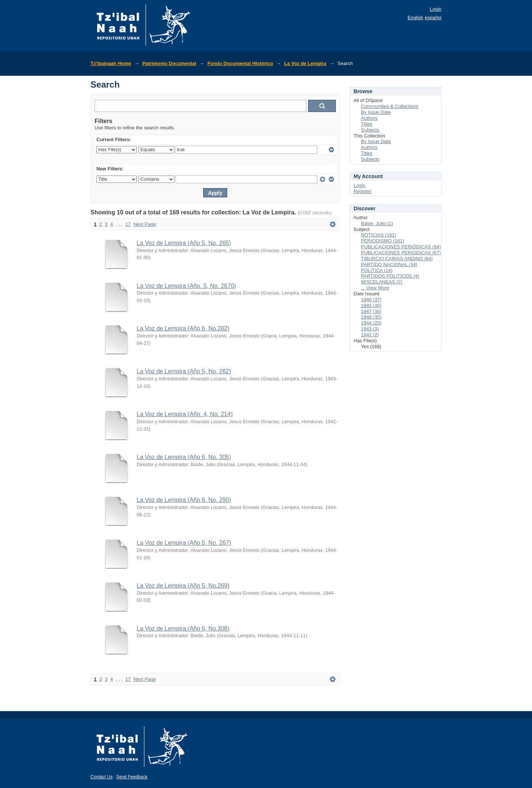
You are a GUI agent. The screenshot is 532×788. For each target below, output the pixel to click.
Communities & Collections (390, 106)
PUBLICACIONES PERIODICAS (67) (401, 253)
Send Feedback (132, 777)
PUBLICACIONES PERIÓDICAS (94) (401, 247)
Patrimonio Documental (169, 63)
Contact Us (102, 777)
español (433, 18)
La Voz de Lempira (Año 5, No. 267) (184, 543)
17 (128, 224)
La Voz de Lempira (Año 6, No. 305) (184, 457)
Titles (367, 124)
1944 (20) (371, 323)
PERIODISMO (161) (383, 241)
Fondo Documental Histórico (240, 63)
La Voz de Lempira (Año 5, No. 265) (184, 243)
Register (362, 191)
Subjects (370, 130)
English (415, 18)
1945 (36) (371, 305)
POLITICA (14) (377, 270)
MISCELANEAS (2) (382, 282)
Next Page (145, 224)
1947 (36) (371, 311)
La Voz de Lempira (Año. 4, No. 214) (185, 414)
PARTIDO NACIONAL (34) (389, 264)
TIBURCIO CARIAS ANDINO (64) (397, 259)
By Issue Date (376, 112)
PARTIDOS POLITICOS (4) (390, 276)
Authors (369, 118)
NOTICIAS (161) (378, 235)
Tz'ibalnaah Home (111, 63)
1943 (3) (370, 329)
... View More (375, 288)
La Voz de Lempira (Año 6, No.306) (183, 629)
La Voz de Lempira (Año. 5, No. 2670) (186, 286)
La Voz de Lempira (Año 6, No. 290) (184, 500)
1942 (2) (370, 335)
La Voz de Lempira (305, 63)
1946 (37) (371, 300)
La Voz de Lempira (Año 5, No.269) (183, 586)
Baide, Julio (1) (377, 223)
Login (436, 9)
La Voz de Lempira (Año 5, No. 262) (184, 371)
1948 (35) (371, 317)
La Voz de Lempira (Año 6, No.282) (183, 328)
